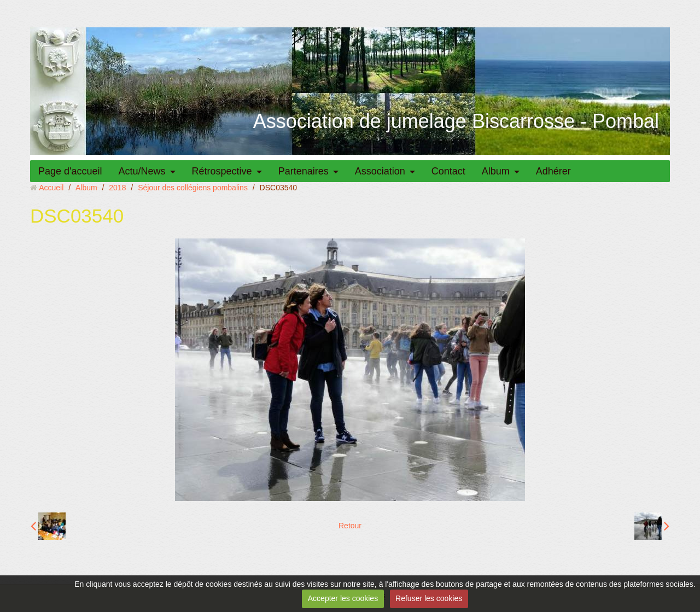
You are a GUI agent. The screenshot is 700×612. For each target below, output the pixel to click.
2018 (117, 188)
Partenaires (304, 171)
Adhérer (553, 171)
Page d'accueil (70, 171)
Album (496, 171)
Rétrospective (222, 171)
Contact (448, 171)
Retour (350, 526)
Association (380, 171)
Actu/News (142, 171)
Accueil (51, 188)
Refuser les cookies (429, 598)
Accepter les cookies (343, 598)
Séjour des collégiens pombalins (193, 188)
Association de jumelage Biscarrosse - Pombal (456, 121)
